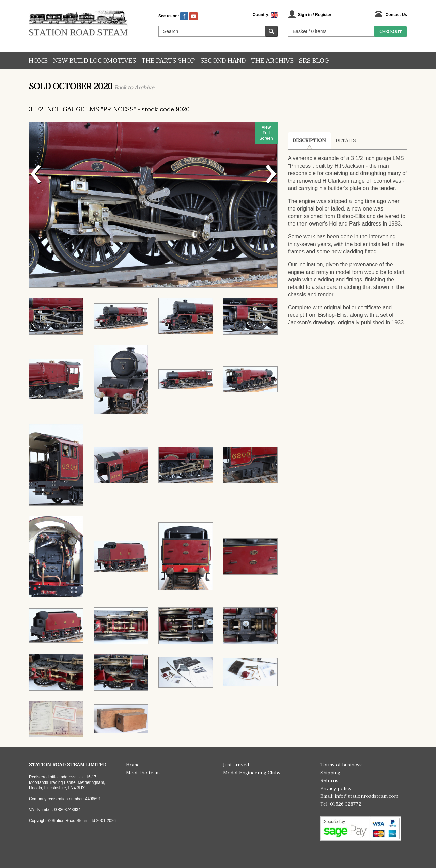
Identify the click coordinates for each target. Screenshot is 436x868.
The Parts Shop (168, 61)
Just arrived (236, 765)
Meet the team (143, 773)
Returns (329, 781)
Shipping (330, 773)
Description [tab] (309, 141)
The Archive (272, 61)
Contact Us (396, 15)
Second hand (223, 61)
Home (38, 61)
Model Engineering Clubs (252, 773)
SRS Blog (314, 61)
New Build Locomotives (95, 61)
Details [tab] (346, 141)
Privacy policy (336, 788)
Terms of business (341, 765)
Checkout (391, 32)
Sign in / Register (315, 15)
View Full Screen (266, 133)
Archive (144, 88)
